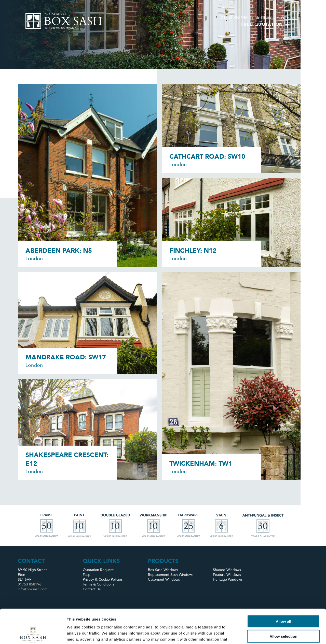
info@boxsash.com (271, 18)
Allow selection (283, 604)
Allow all (284, 589)
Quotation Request (98, 570)
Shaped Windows (227, 570)
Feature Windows (227, 575)
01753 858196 (234, 18)
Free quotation (265, 24)
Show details (267, 634)
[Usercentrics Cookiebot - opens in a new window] (33, 634)
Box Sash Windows (163, 570)
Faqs (87, 575)
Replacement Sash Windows (171, 575)
